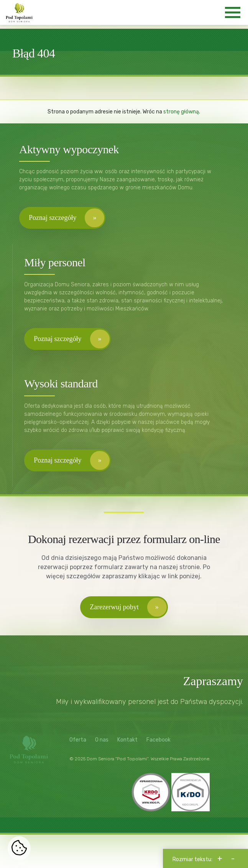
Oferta (78, 740)
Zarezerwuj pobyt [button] (114, 607)
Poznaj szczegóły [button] (53, 218)
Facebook (158, 740)
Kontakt (127, 740)
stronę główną (181, 112)
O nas (102, 740)
